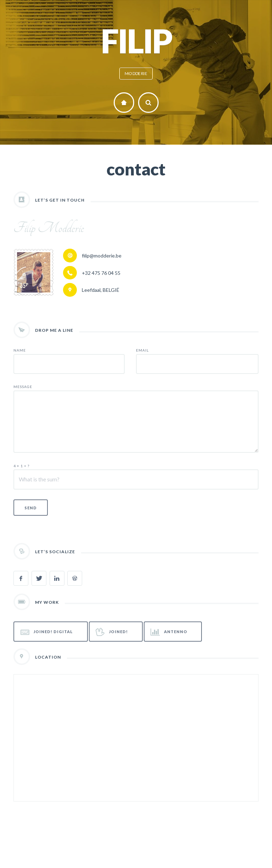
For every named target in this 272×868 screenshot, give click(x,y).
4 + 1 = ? (21, 466)
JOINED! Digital (47, 632)
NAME (20, 350)
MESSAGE (23, 387)
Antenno (169, 632)
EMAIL (142, 350)
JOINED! (112, 632)
